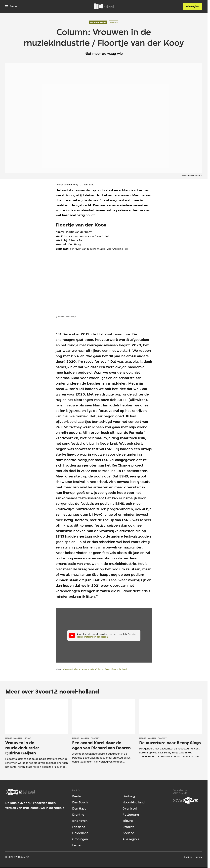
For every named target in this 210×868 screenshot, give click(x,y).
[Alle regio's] (193, 6)
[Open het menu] (11, 6)
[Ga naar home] (104, 6)
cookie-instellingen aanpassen (92, 637)
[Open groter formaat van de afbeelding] (79, 286)
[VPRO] (185, 800)
